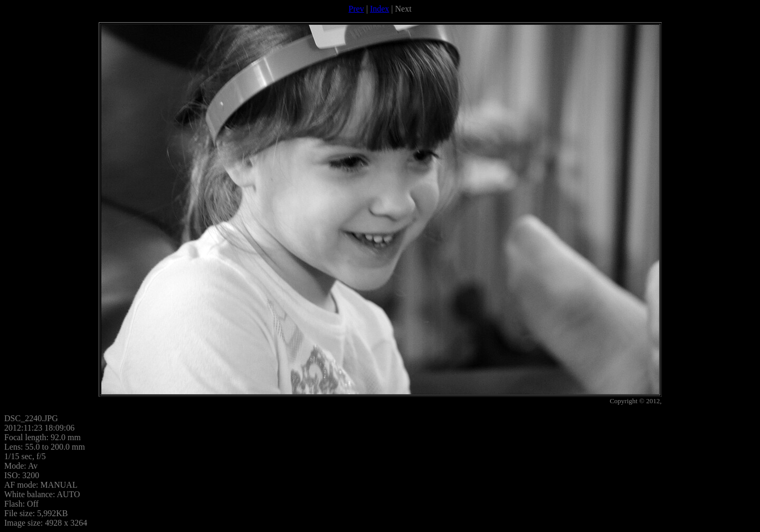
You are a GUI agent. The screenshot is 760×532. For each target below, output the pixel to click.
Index (379, 9)
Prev (356, 9)
